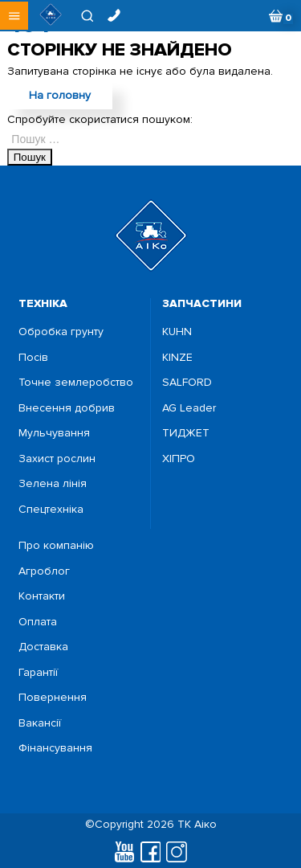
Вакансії (40, 723)
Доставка (43, 647)
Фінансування (55, 748)
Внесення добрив (67, 408)
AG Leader (189, 408)
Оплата (38, 622)
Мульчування (54, 433)
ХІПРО (179, 459)
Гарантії (38, 673)
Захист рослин (57, 459)
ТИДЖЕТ (186, 433)
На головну (60, 95)
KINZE (177, 358)
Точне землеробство (76, 383)
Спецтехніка (51, 510)
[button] (14, 16)
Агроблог (44, 571)
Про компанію (56, 546)
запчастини (202, 303)
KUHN (177, 332)
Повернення (53, 698)
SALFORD (187, 383)
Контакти (42, 596)
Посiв (33, 358)
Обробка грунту (61, 332)
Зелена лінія (53, 484)
